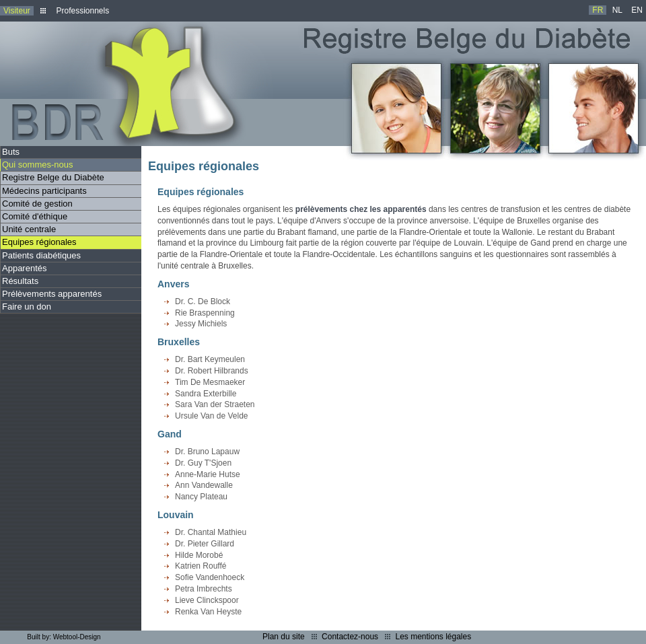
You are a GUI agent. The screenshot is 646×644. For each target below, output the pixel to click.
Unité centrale (29, 229)
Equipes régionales (39, 242)
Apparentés (25, 268)
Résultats (20, 281)
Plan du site (284, 637)
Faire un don (27, 307)
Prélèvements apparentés (52, 294)
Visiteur (17, 11)
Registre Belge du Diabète (53, 177)
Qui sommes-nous (37, 165)
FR (598, 10)
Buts (11, 152)
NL (617, 10)
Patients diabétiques (41, 255)
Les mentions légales (433, 637)
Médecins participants (44, 191)
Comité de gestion (37, 204)
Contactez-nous (350, 637)
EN (637, 10)
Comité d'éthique (35, 216)
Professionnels (82, 11)
